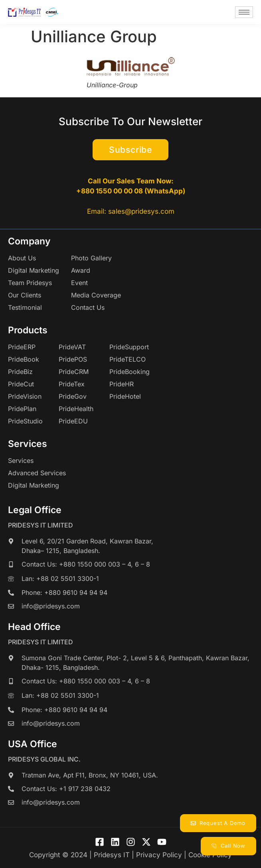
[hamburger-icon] (244, 12)
